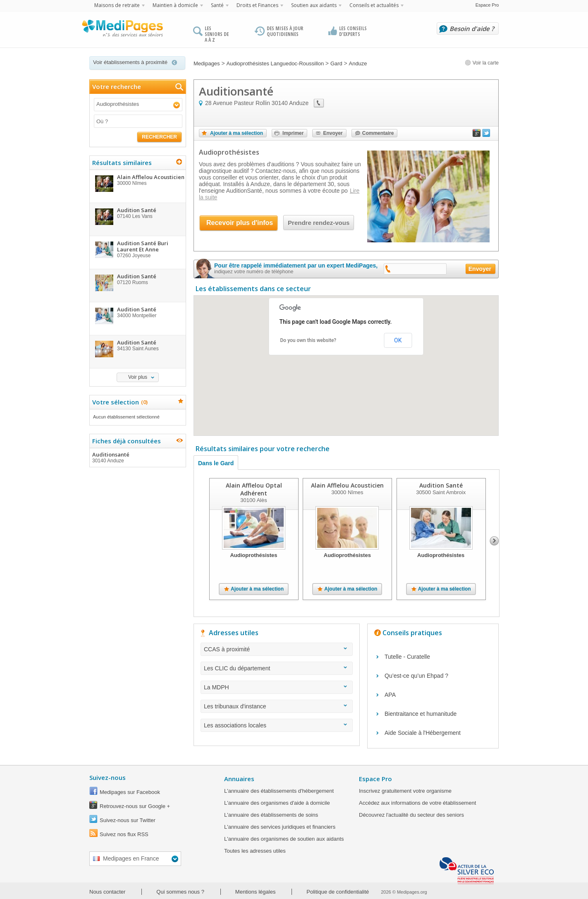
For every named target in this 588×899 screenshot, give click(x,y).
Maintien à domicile (175, 5)
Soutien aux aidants (314, 5)
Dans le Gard (216, 463)
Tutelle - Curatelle (407, 657)
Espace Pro (487, 5)
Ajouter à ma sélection (237, 133)
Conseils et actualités (374, 5)
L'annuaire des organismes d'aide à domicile (277, 803)
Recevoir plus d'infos (240, 223)
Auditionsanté (137, 457)
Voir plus (138, 377)
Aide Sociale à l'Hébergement (423, 733)
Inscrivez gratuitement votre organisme (405, 791)
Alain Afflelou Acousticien (347, 485)
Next (494, 541)
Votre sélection (119, 402)
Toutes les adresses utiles (255, 851)
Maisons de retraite (117, 5)
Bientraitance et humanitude (421, 714)
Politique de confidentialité (338, 892)
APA (390, 695)
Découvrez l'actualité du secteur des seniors (411, 815)
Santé (217, 5)
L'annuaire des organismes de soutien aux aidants (284, 839)
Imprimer (293, 133)
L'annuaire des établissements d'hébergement (279, 791)
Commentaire (378, 133)
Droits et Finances (257, 5)
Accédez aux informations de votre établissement (417, 803)
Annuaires (239, 779)
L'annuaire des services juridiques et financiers (280, 827)
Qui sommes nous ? (180, 892)
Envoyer (333, 133)
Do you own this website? (308, 340)
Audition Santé (441, 485)
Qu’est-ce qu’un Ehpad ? (416, 676)
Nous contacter (107, 892)
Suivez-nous (108, 777)
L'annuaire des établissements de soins (271, 815)
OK (398, 340)
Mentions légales (256, 892)
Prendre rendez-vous (319, 223)
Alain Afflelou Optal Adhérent (254, 489)
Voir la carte (482, 63)
